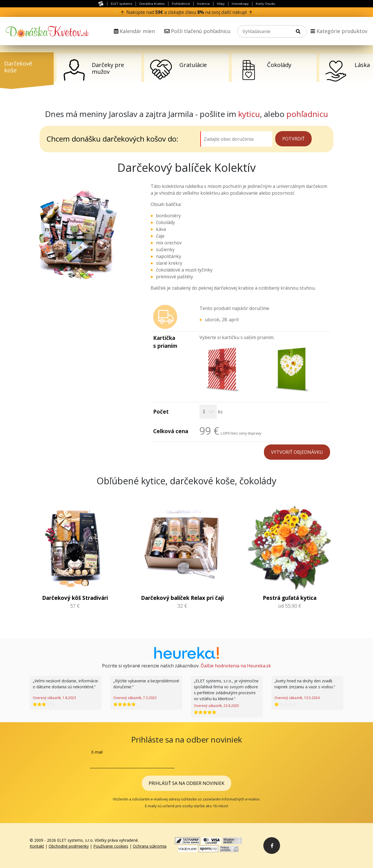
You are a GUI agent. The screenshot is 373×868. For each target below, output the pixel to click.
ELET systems (122, 4)
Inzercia (203, 4)
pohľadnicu (307, 114)
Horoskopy (240, 4)
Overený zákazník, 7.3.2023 (135, 698)
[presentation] (240, 760)
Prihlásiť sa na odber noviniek (186, 783)
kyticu (249, 114)
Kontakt (37, 846)
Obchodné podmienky (69, 846)
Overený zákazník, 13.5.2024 (297, 698)
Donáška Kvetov (152, 4)
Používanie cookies (111, 846)
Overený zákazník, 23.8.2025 (216, 706)
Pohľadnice (181, 4)
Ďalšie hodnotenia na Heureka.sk (236, 666)
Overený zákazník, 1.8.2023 (54, 698)
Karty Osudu (265, 4)
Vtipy (221, 4)
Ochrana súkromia (150, 846)
